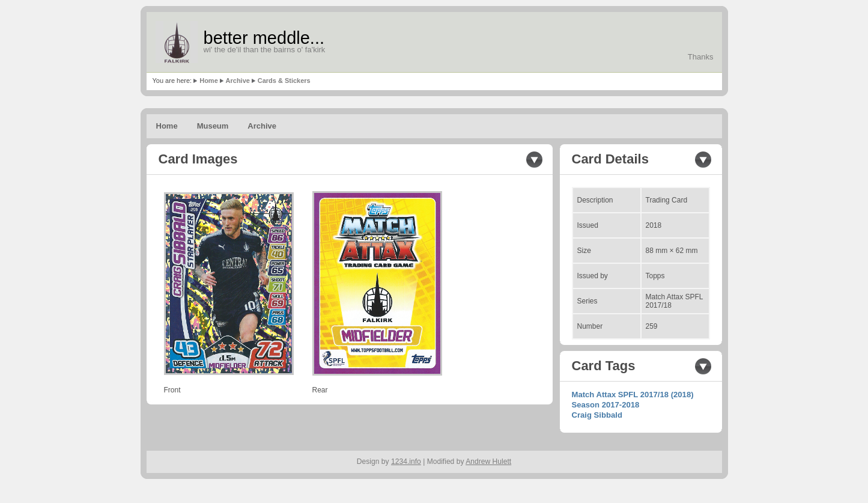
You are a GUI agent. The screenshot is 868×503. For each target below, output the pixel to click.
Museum (213, 126)
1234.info (406, 462)
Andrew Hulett (488, 462)
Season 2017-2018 (606, 405)
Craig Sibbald (597, 415)
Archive (238, 81)
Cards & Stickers (284, 81)
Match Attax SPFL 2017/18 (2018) (633, 395)
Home (209, 81)
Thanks (701, 57)
